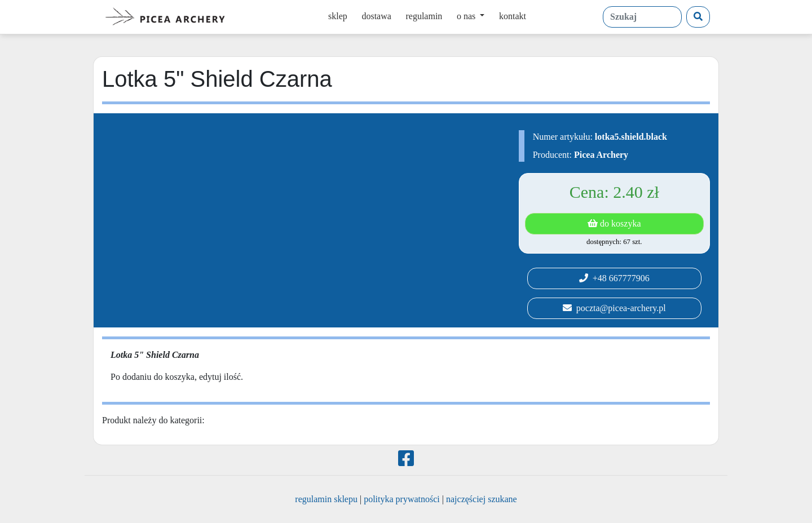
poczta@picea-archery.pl (614, 308)
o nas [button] (467, 16)
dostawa (376, 16)
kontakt (513, 16)
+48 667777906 (614, 278)
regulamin (424, 16)
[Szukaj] (698, 17)
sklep (338, 16)
